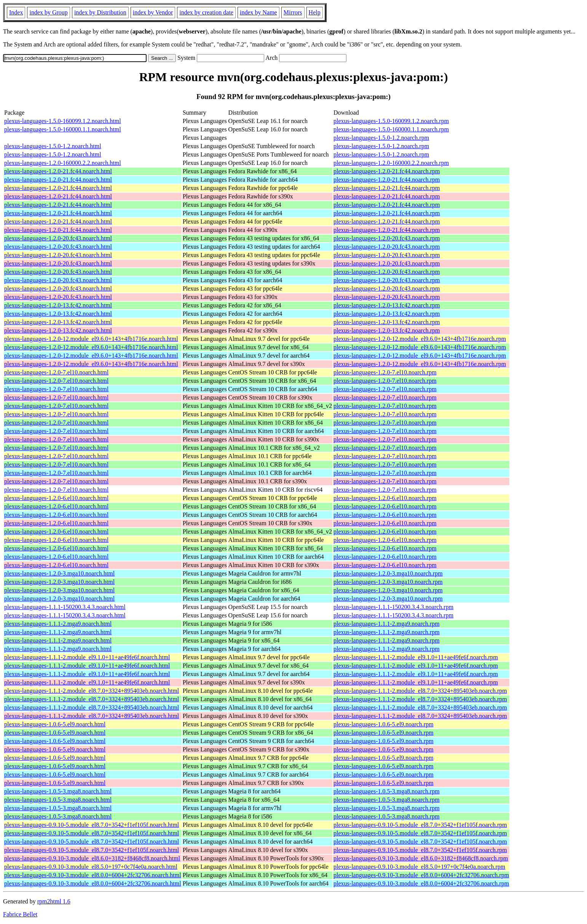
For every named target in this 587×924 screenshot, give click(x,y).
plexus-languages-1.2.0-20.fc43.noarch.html (58, 238)
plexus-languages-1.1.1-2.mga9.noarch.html (58, 624)
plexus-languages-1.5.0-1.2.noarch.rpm (381, 138)
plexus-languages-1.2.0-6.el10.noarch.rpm (385, 498)
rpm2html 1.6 (54, 901)
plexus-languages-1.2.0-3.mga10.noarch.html (59, 573)
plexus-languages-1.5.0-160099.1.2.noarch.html (63, 121)
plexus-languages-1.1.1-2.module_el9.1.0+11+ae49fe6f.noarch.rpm (416, 657)
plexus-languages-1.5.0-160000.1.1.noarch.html (63, 129)
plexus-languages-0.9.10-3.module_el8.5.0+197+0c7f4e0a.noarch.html (91, 867)
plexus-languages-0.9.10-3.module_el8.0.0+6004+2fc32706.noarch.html (93, 875)
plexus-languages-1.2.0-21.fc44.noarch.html (58, 171)
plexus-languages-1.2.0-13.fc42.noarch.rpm (387, 305)
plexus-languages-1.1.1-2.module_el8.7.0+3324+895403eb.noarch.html (92, 691)
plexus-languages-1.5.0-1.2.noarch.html (53, 146)
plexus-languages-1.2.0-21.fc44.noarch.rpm (387, 171)
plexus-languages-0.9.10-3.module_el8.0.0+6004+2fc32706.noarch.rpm (421, 875)
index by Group (48, 12)
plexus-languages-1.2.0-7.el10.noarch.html (56, 372)
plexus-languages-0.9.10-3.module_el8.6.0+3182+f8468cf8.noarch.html (92, 858)
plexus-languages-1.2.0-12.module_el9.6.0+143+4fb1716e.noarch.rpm (420, 339)
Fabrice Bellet (20, 914)
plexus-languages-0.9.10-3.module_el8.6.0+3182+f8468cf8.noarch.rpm (421, 858)
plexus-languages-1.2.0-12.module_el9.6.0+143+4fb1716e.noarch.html (91, 339)
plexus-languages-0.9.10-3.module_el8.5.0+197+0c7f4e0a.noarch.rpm (419, 867)
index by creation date (206, 12)
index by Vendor (153, 12)
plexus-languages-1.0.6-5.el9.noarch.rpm (384, 724)
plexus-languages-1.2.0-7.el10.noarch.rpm (385, 372)
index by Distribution (100, 12)
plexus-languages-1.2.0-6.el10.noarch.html (56, 498)
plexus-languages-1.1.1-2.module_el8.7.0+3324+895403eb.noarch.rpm (420, 691)
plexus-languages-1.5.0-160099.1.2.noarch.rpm (391, 121)
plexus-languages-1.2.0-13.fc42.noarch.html (58, 305)
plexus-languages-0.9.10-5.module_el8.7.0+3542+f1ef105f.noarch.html (92, 825)
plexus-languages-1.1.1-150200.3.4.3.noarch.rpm (393, 607)
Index (16, 12)
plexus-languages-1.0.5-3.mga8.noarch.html (58, 791)
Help (315, 12)
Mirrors (293, 12)
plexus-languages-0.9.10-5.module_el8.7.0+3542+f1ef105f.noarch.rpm (420, 825)
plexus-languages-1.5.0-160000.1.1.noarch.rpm (391, 129)
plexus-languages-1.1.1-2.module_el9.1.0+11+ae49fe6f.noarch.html (87, 657)
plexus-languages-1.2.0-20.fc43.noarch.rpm (387, 238)
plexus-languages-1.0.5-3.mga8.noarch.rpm (387, 791)
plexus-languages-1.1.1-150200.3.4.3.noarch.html (65, 607)
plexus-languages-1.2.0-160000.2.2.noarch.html (63, 163)
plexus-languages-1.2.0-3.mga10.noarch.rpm (388, 573)
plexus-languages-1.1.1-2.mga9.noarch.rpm (387, 624)
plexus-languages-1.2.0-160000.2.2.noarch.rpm (391, 163)
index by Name (258, 12)
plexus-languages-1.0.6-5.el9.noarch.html (55, 724)
